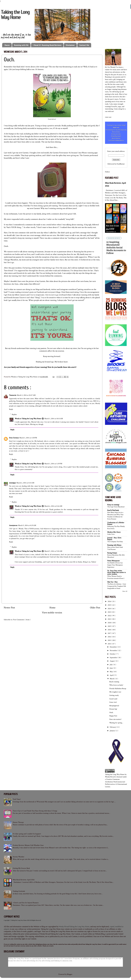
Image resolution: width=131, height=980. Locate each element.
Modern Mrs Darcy (114, 532)
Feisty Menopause (113, 561)
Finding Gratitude (19, 891)
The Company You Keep (115, 542)
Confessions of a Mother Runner (116, 523)
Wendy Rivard (110, 777)
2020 (110, 623)
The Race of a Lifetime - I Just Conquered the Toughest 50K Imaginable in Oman (117, 586)
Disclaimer (70, 45)
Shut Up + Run (112, 582)
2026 (110, 601)
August (112, 661)
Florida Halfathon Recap (118, 689)
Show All (125, 591)
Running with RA (21, 45)
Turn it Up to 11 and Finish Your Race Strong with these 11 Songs (35, 811)
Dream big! (113, 709)
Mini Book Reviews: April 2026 (24, 880)
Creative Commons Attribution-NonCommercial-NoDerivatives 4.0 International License (116, 783)
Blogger (70, 974)
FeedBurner (121, 164)
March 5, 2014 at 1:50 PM (28, 438)
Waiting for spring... (116, 723)
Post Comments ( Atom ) (22, 620)
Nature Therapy (18, 822)
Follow (107, 172)
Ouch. (111, 712)
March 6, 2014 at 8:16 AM (53, 506)
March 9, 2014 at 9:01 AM (53, 551)
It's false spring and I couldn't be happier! (27, 834)
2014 (110, 644)
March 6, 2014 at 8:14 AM (25, 483)
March (112, 679)
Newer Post (9, 608)
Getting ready (114, 695)
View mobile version (52, 613)
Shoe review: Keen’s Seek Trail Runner (115, 548)
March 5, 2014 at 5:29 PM (53, 464)
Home (52, 608)
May (112, 672)
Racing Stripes (112, 553)
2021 (110, 619)
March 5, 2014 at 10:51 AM (54, 419)
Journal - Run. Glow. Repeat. (114, 539)
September (114, 658)
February (113, 727)
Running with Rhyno (114, 545)
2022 (110, 616)
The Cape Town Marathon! (116, 507)
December (114, 647)
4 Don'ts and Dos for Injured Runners (26, 903)
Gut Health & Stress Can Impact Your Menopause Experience (115, 565)
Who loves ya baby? (116, 685)
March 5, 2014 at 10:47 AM (26, 395)
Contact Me (84, 45)
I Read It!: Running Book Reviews (47, 45)
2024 (110, 609)
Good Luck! (113, 699)
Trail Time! (17, 799)
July (111, 665)
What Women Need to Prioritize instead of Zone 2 (116, 577)
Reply (11, 409)
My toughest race (115, 692)
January (113, 731)
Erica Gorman (14, 438)
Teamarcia (13, 395)
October (113, 654)
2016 (110, 637)
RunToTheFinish (113, 510)
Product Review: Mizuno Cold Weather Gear (28, 845)
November (114, 651)
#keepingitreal (114, 706)
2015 (110, 640)
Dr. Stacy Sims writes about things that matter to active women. (117, 572)
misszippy (12, 483)
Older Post (95, 608)
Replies (14, 414)
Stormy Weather (19, 857)
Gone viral (113, 702)
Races (7, 45)
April (112, 675)
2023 (110, 612)
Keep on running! (113, 505)
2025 (110, 605)
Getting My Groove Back (21, 868)
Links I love (111, 534)
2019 (110, 626)
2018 (110, 630)
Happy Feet (113, 716)
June (112, 668)
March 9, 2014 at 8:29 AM (27, 525)
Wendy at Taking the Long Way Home (28, 419)
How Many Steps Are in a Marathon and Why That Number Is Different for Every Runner (115, 516)
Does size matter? (115, 719)
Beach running (114, 682)
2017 (110, 633)
